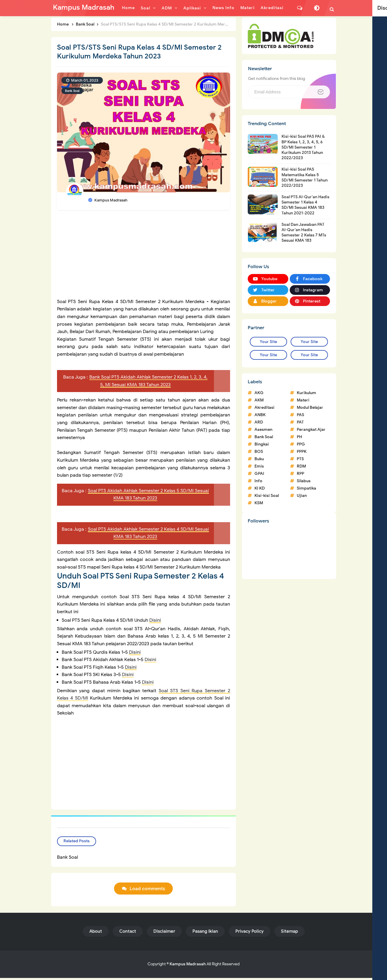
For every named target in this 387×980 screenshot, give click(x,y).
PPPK (302, 452)
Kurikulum (306, 393)
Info (258, 481)
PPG (301, 444)
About (96, 933)
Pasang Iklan (205, 933)
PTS (300, 459)
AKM (259, 400)
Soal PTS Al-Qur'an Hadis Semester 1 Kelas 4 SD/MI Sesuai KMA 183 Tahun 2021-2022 (305, 205)
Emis (259, 466)
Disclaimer (164, 933)
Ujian (302, 496)
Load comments (147, 891)
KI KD (260, 488)
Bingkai (262, 444)
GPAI (259, 474)
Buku (259, 459)
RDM (301, 466)
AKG (259, 393)
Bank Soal (72, 91)
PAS (300, 415)
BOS (259, 452)
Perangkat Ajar (311, 430)
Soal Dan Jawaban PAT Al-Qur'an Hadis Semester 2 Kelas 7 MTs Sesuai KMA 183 (304, 233)
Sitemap (289, 933)
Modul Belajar (310, 407)
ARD (259, 422)
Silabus (304, 481)
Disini (155, 620)
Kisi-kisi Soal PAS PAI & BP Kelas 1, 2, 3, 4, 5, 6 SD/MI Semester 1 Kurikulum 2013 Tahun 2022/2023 (303, 147)
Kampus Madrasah (188, 966)
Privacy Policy (249, 933)
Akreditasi (264, 407)
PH (299, 437)
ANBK (260, 415)
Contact (128, 933)
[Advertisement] (144, 257)
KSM (259, 503)
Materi (303, 400)
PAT (300, 422)
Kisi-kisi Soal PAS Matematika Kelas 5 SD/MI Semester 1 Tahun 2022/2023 (305, 177)
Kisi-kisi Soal (267, 496)
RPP (300, 474)
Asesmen (263, 430)
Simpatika (306, 488)
